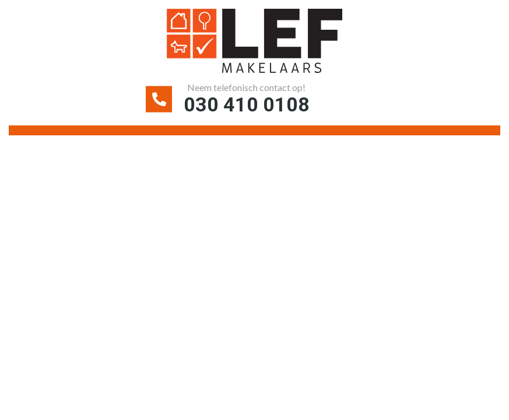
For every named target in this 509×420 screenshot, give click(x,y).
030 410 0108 (247, 104)
